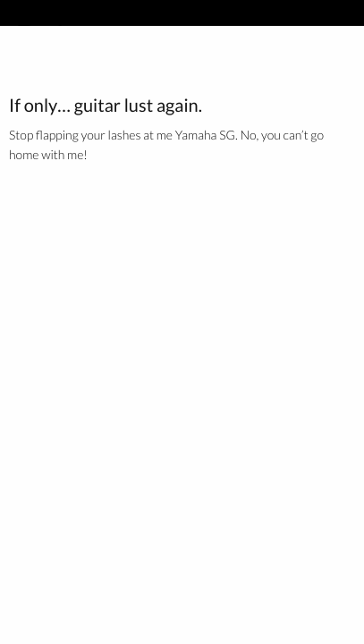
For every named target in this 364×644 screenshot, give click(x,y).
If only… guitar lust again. (106, 106)
